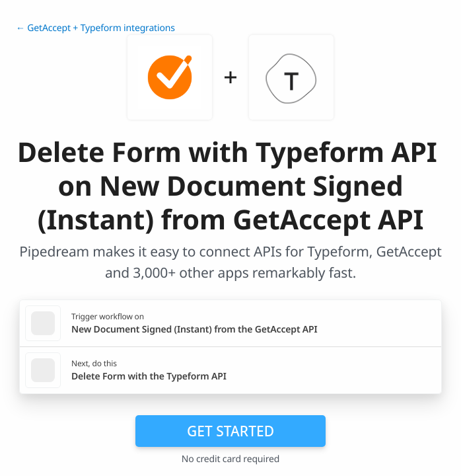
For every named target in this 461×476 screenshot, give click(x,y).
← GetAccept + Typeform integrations (95, 28)
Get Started (230, 431)
